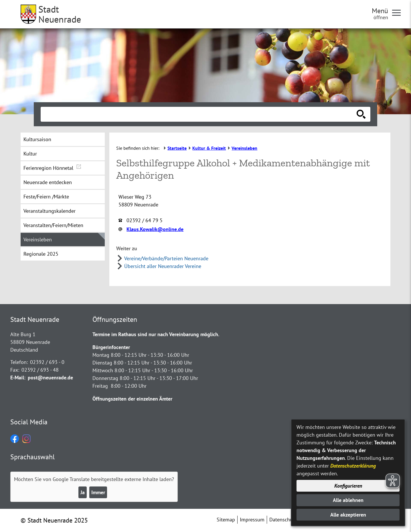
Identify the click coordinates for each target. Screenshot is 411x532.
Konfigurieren (348, 486)
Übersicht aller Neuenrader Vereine (163, 266)
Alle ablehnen (348, 500)
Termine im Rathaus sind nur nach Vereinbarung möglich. (156, 334)
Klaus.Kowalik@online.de (155, 229)
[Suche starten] (361, 114)
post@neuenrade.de (50, 378)
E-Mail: (18, 378)
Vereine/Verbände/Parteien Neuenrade (166, 258)
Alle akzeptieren (348, 515)
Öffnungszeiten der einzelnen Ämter (132, 399)
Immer (98, 492)
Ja (83, 492)
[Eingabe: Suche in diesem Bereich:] (199, 114)
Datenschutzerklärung (353, 466)
